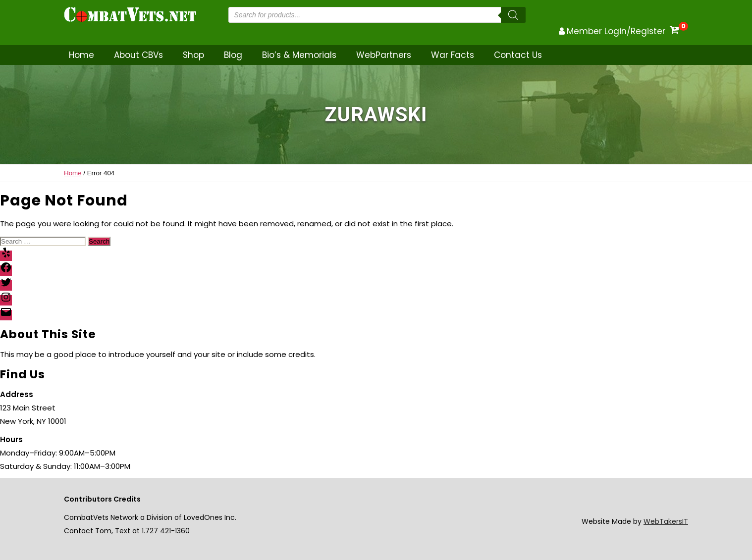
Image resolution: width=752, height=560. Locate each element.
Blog (233, 55)
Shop (193, 55)
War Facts (453, 55)
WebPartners (384, 55)
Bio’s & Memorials (299, 55)
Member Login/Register (616, 31)
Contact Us (518, 55)
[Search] (513, 15)
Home (81, 55)
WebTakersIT (666, 521)
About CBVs (138, 55)
